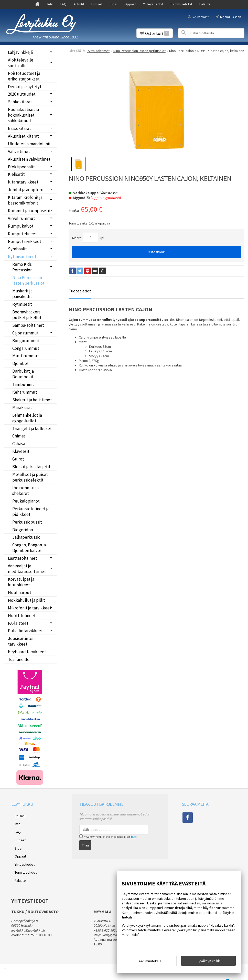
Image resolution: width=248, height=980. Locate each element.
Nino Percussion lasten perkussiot (28, 280)
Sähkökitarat (20, 102)
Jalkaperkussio (26, 537)
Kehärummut (25, 392)
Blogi (113, 4)
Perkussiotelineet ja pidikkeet (31, 512)
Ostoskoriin (157, 252)
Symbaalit (17, 249)
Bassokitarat (19, 128)
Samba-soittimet (28, 325)
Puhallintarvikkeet (25, 631)
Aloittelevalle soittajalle (21, 63)
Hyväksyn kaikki (209, 962)
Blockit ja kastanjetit (31, 467)
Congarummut (26, 348)
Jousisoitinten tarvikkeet (21, 641)
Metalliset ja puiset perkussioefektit (30, 477)
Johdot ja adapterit (26, 190)
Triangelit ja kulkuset (32, 428)
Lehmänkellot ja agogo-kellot (27, 418)
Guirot (18, 459)
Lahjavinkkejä (20, 52)
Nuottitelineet (22, 616)
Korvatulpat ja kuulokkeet (21, 582)
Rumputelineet (22, 234)
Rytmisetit (22, 304)
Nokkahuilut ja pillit (26, 600)
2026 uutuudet (22, 94)
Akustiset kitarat (23, 136)
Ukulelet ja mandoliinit (29, 144)
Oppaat (130, 4)
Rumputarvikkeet (25, 241)
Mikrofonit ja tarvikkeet (30, 608)
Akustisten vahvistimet (29, 159)
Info (50, 4)
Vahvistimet (19, 151)
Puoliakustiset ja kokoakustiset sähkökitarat (23, 115)
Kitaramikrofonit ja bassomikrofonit (25, 200)
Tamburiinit (23, 384)
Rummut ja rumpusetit (29, 211)
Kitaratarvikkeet (23, 182)
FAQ (63, 4)
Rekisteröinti (201, 17)
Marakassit (22, 407)
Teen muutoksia (149, 963)
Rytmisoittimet (22, 257)
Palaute (205, 4)
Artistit (79, 4)
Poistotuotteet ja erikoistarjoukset (24, 76)
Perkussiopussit (27, 522)
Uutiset (97, 4)
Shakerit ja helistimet (32, 400)
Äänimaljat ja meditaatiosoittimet (27, 569)
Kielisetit (16, 174)
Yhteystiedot (153, 4)
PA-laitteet (18, 623)
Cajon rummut (25, 333)
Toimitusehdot (181, 4)
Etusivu (17, 815)
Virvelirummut (21, 218)
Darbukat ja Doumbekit (23, 374)
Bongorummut (26, 341)
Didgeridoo (23, 530)
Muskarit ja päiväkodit (22, 294)
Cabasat (20, 444)
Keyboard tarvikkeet (27, 652)
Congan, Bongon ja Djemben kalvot (29, 548)
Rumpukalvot (21, 226)
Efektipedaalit (21, 167)
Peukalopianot (26, 501)
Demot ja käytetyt (25, 87)
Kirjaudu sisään (231, 17)
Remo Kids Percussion (22, 267)
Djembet (20, 363)
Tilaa (85, 844)
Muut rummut (26, 356)
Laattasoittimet (23, 558)
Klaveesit (21, 451)
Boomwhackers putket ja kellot (27, 315)
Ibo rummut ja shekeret (25, 491)
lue (134, 837)
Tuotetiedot (80, 291)
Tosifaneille (19, 659)
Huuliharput (20, 593)
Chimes (19, 436)
